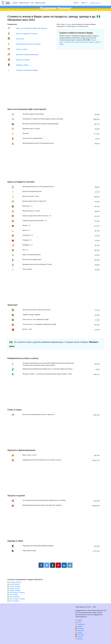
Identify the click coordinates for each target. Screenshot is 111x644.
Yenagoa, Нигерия (15, 582)
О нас (32, 3)
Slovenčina (80, 631)
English (79, 620)
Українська (80, 624)
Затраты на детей (23, 60)
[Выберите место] (99, 3)
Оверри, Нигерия (15, 590)
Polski (78, 622)
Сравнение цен (24, 3)
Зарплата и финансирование (27, 54)
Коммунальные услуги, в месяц (28, 44)
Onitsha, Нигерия (15, 586)
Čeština (79, 633)
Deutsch (79, 637)
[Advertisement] (55, 92)
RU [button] (76, 3)
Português (80, 629)
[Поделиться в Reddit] (70, 565)
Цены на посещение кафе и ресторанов (31, 28)
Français (79, 639)
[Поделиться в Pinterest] (58, 565)
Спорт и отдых (22, 49)
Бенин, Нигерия (15, 584)
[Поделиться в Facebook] (41, 565)
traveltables (8, 3)
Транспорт (20, 39)
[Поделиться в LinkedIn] (64, 565)
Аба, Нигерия (14, 595)
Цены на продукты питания (27, 34)
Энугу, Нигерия (14, 601)
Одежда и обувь (22, 65)
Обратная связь (40, 3)
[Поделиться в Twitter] (47, 565)
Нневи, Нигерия (15, 588)
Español (79, 626)
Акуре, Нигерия (14, 597)
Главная (15, 3)
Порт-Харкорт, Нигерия (17, 593)
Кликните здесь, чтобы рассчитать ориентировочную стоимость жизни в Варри (80, 42)
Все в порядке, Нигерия (17, 599)
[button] (84, 3)
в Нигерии (68, 24)
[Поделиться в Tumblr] (53, 565)
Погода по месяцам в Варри (27, 70)
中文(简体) (80, 635)
